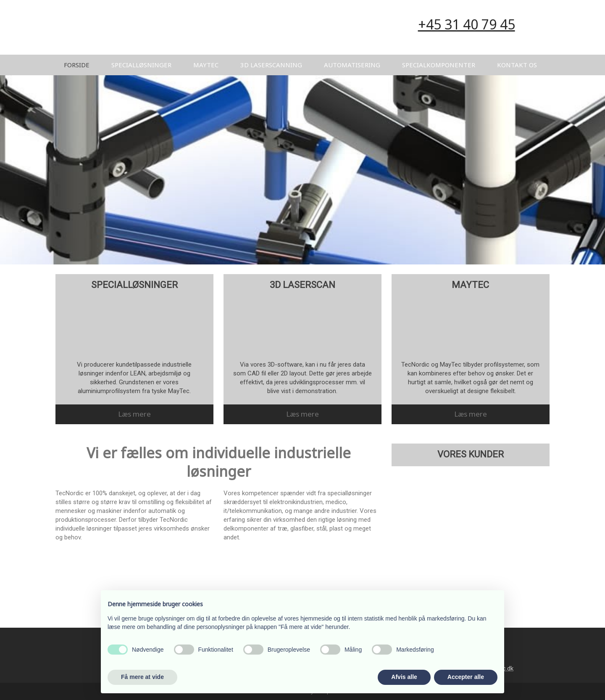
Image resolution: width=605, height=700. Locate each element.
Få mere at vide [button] (142, 677)
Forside (77, 65)
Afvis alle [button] (404, 677)
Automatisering (352, 65)
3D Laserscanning (271, 65)
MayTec (206, 65)
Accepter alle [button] (466, 677)
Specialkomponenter (439, 65)
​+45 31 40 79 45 (467, 24)
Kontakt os (517, 65)
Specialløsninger (141, 65)
